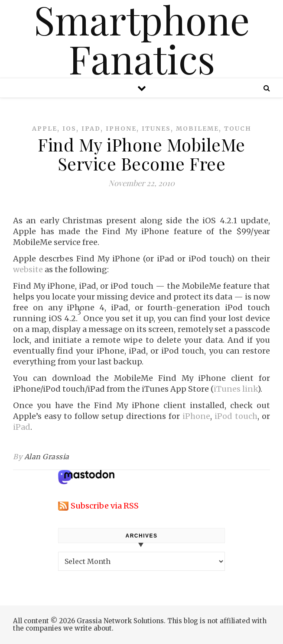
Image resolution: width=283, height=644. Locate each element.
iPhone (196, 416)
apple (45, 129)
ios (69, 129)
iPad (22, 427)
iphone (121, 129)
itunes (156, 129)
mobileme (197, 129)
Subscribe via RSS (105, 506)
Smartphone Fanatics (142, 39)
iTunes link (236, 389)
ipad (91, 129)
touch (238, 129)
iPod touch (236, 416)
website (28, 269)
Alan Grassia (47, 457)
